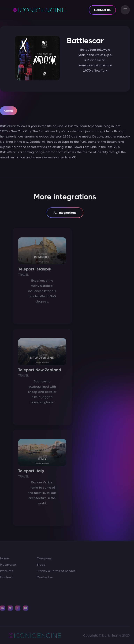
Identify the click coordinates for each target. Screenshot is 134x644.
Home (5, 558)
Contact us (102, 10)
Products (7, 571)
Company (44, 558)
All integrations (65, 214)
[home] (35, 10)
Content (6, 577)
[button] (125, 10)
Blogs (41, 565)
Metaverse (8, 565)
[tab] (8, 112)
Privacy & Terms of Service (56, 571)
